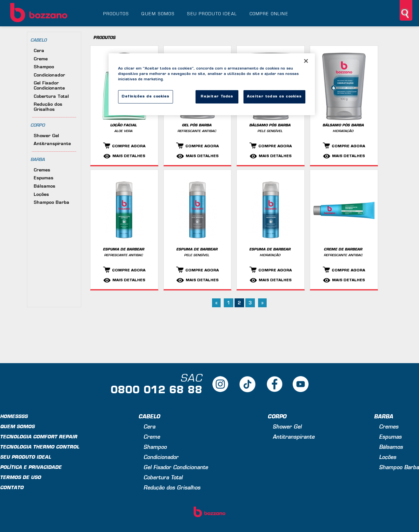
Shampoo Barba (51, 203)
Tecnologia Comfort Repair (39, 437)
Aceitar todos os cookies (274, 96)
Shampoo (44, 67)
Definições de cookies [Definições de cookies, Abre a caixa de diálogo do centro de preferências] (146, 96)
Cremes (42, 170)
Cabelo (39, 40)
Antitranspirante (52, 144)
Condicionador (49, 75)
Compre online (269, 14)
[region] (212, 84)
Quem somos (158, 14)
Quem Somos (17, 427)
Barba (38, 160)
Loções (41, 195)
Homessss (14, 417)
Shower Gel (46, 136)
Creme (41, 59)
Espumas (43, 178)
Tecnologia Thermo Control (40, 447)
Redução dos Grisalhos (48, 107)
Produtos (116, 14)
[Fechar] (306, 61)
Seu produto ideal (212, 14)
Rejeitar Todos (217, 96)
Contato (12, 488)
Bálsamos (44, 186)
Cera (39, 51)
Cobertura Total (51, 97)
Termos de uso (20, 478)
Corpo (38, 126)
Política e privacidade (31, 468)
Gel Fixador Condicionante (49, 86)
